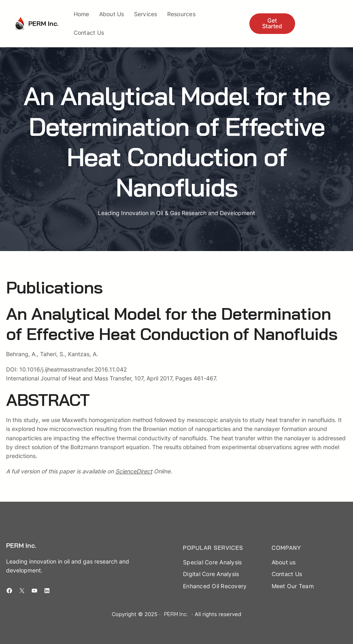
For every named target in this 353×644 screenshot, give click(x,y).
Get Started (272, 23)
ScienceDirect (134, 471)
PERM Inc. (44, 23)
